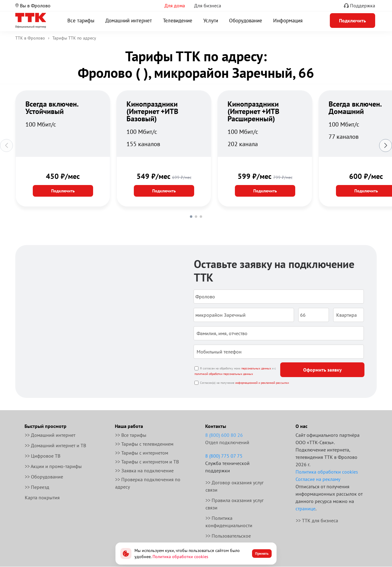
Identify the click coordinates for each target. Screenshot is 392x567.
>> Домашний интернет (50, 435)
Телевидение (178, 21)
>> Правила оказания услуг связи (235, 504)
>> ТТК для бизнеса (317, 520)
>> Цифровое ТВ (43, 456)
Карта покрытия (42, 497)
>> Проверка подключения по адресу (148, 483)
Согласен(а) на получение (244, 383)
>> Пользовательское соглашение (228, 539)
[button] (191, 217)
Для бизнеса (208, 6)
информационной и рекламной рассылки (262, 383)
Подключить (63, 191)
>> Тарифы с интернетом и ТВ (147, 462)
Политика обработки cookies (327, 472)
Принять (262, 553)
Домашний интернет (129, 21)
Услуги (211, 21)
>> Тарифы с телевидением (144, 444)
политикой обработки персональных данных (224, 374)
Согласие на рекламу (318, 479)
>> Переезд (37, 487)
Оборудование (246, 21)
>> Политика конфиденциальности (229, 522)
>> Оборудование (44, 477)
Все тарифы (81, 21)
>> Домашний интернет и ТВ (55, 445)
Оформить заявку (322, 370)
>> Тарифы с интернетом (142, 453)
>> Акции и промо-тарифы (53, 466)
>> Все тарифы (131, 435)
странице (305, 508)
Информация (288, 21)
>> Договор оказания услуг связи (235, 486)
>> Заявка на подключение (144, 471)
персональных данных (256, 368)
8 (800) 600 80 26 (224, 435)
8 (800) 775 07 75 (224, 456)
